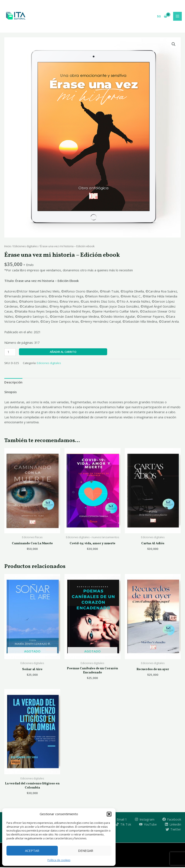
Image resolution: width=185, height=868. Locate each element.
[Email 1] (120, 820)
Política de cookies (59, 860)
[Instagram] (145, 820)
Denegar (86, 851)
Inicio (8, 247)
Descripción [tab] (13, 383)
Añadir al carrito (63, 352)
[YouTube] (148, 825)
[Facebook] (172, 820)
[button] (109, 814)
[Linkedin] (173, 825)
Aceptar (32, 851)
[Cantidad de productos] (10, 353)
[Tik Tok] (124, 825)
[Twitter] (173, 830)
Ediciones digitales (26, 247)
